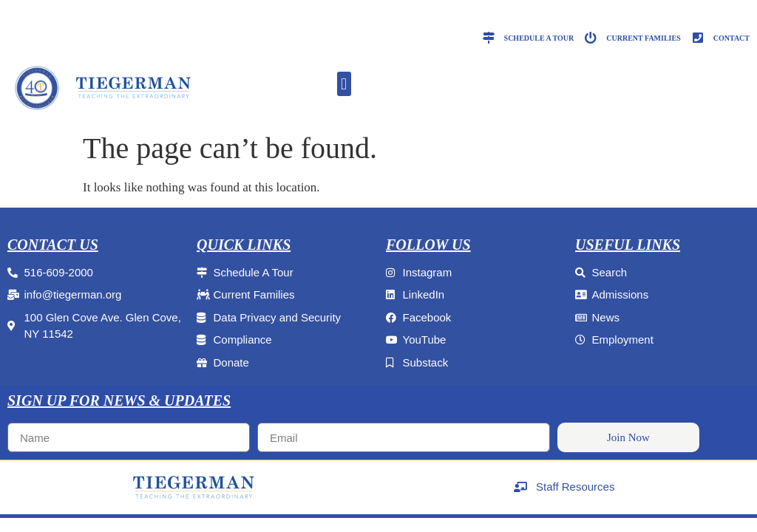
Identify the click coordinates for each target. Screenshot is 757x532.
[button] (344, 84)
